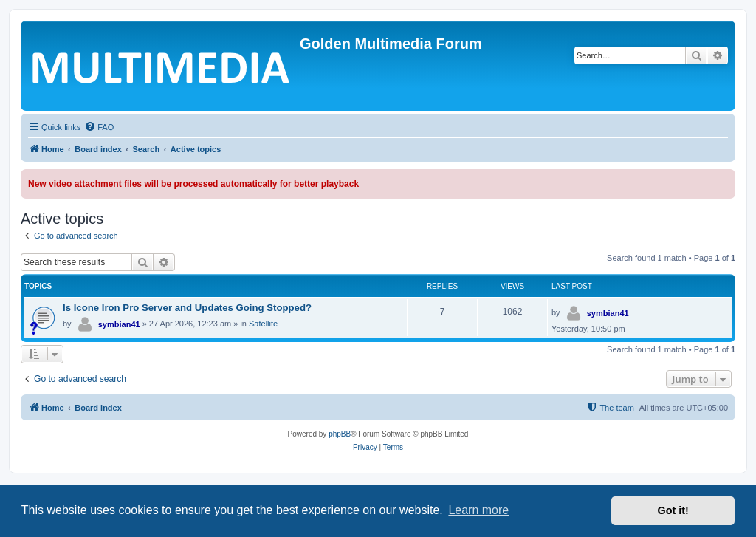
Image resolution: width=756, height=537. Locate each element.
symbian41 (119, 324)
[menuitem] (99, 127)
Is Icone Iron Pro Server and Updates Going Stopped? (187, 308)
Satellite (263, 324)
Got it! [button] (673, 510)
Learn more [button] (478, 510)
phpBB (340, 434)
